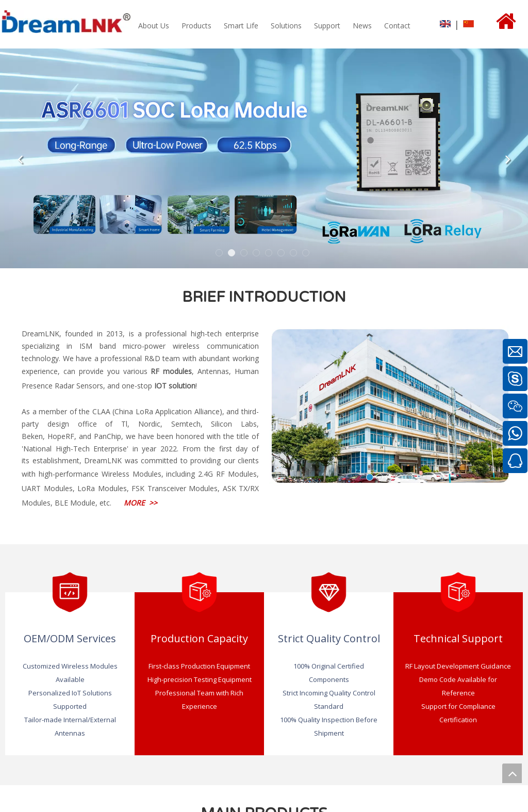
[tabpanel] (264, 159)
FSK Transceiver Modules (175, 488)
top (512, 773)
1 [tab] (221, 254)
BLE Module (75, 503)
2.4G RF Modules (227, 474)
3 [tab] (245, 254)
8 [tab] (307, 254)
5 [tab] (270, 254)
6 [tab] (283, 254)
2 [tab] (233, 254)
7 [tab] (295, 254)
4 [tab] (258, 254)
